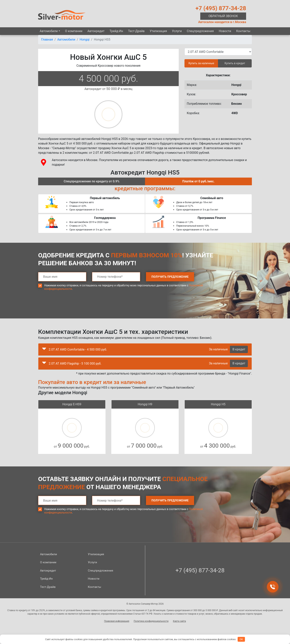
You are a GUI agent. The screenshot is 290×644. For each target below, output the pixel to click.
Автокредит (96, 31)
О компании (74, 31)
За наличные (218, 349)
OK (241, 639)
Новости (225, 31)
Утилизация (158, 31)
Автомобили (49, 31)
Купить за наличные (201, 63)
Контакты (243, 31)
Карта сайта (179, 621)
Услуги (177, 31)
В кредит (239, 349)
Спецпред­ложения (200, 31)
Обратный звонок (223, 16)
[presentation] (67, 307)
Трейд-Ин (116, 31)
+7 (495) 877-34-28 (221, 8)
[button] (44, 350)
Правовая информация (117, 621)
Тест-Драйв (136, 31)
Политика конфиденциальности (151, 621)
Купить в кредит (235, 63)
